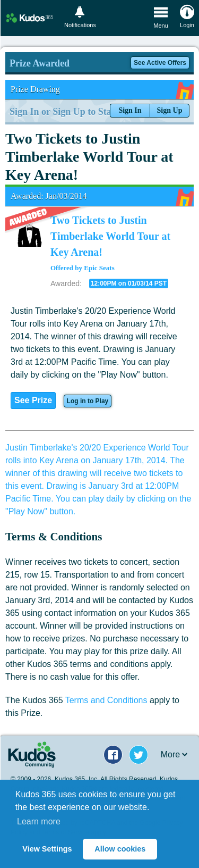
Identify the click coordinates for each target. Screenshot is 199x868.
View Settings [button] (47, 849)
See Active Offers (160, 63)
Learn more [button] (39, 821)
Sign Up (170, 110)
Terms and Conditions (106, 700)
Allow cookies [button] (120, 849)
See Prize (33, 400)
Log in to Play (88, 401)
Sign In (130, 110)
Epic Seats (99, 268)
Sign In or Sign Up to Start (64, 112)
